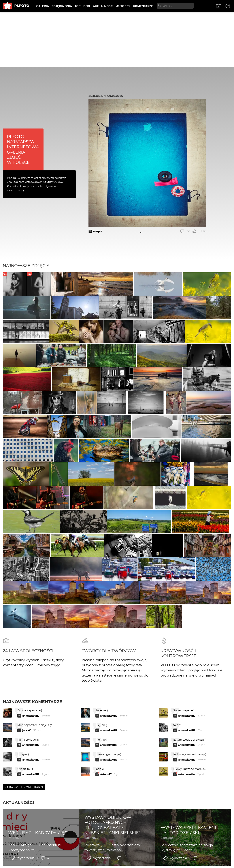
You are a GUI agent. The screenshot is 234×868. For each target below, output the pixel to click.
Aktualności (18, 864)
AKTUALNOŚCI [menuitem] (103, 6)
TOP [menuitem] (78, 6)
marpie (98, 231)
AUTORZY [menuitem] (123, 6)
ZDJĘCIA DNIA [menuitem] (62, 6)
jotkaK (27, 791)
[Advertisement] (117, 39)
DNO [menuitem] (87, 6)
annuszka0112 (31, 777)
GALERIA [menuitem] (43, 6)
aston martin (186, 835)
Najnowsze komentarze (32, 763)
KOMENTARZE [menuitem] (143, 6)
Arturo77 (106, 835)
